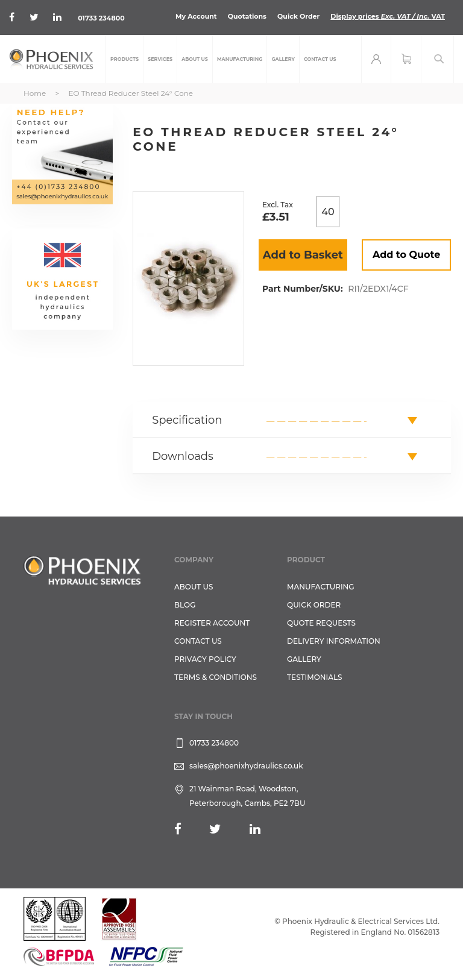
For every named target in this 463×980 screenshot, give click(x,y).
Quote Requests (321, 623)
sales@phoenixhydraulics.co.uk (246, 766)
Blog (185, 605)
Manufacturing (321, 587)
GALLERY (304, 659)
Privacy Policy (205, 659)
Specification (187, 420)
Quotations (247, 16)
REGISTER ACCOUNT (212, 623)
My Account (196, 16)
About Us (194, 587)
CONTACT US (198, 641)
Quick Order (298, 16)
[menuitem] (124, 59)
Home (35, 93)
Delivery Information (334, 641)
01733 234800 (101, 18)
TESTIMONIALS (314, 677)
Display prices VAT (388, 16)
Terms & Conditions (216, 677)
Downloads (183, 456)
